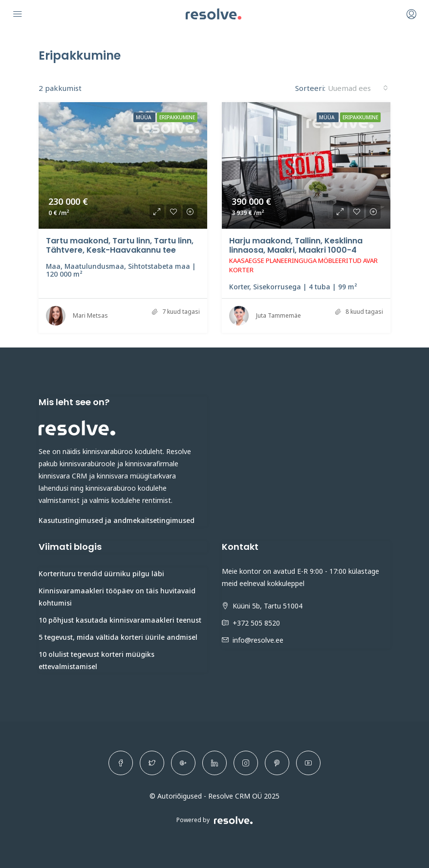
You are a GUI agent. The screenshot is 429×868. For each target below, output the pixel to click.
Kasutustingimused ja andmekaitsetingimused (117, 520)
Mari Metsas (90, 315)
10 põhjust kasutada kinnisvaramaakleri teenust (120, 620)
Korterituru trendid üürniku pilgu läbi (101, 574)
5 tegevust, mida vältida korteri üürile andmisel (118, 637)
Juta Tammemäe (279, 315)
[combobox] (358, 88)
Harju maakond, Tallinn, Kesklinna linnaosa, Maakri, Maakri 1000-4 (296, 245)
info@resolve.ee (258, 640)
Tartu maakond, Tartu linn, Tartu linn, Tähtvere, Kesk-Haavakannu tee (120, 245)
